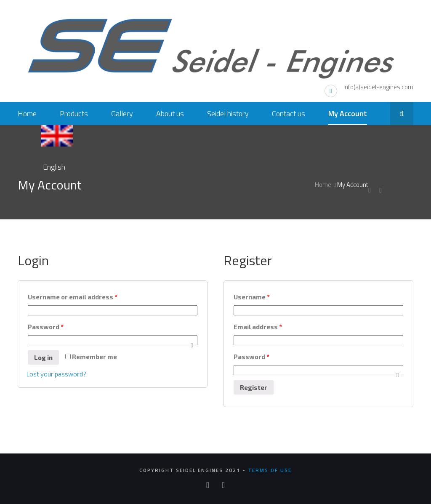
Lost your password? (56, 374)
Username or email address (73, 297)
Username (252, 297)
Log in (43, 357)
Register (254, 387)
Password (46, 327)
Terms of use (270, 470)
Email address (258, 327)
